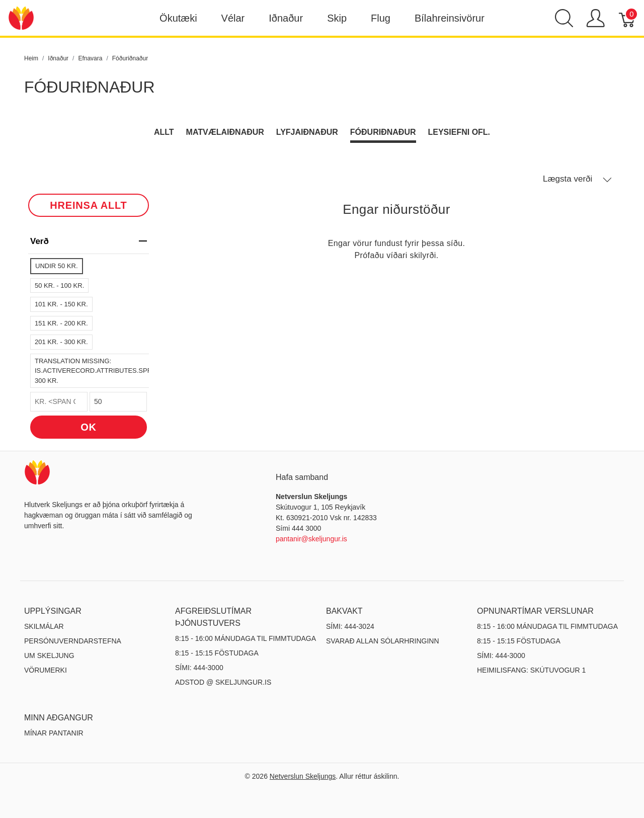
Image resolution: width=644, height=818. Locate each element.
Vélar (233, 18)
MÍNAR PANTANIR (54, 733)
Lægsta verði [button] (577, 179)
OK (89, 427)
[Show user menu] (595, 18)
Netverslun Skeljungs (303, 776)
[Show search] (564, 18)
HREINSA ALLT (88, 205)
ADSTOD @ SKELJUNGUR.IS (223, 682)
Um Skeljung (49, 656)
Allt (164, 132)
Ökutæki (178, 18)
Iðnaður (286, 18)
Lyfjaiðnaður (307, 132)
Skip (337, 18)
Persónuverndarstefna (73, 641)
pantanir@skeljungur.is (311, 539)
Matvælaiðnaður (225, 132)
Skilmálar (44, 626)
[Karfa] (628, 18)
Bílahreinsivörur (450, 18)
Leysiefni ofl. (459, 132)
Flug (381, 18)
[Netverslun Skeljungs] (21, 17)
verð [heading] (89, 241)
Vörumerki (46, 670)
